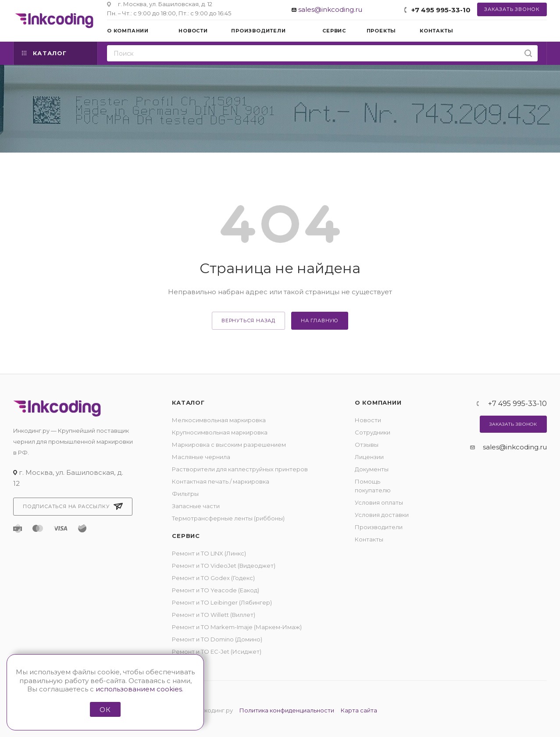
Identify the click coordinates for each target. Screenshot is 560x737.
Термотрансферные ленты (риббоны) (228, 518)
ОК (105, 710)
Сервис (186, 536)
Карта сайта (359, 710)
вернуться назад (248, 320)
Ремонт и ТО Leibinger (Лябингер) (222, 602)
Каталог (188, 402)
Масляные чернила (201, 457)
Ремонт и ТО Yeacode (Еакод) (216, 590)
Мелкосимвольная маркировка (219, 420)
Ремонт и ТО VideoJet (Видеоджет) (224, 566)
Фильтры (185, 494)
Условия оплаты (379, 502)
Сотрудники (373, 432)
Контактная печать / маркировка (221, 481)
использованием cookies (139, 689)
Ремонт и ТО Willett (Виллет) (214, 615)
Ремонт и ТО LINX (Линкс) (209, 553)
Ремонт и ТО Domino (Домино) (217, 639)
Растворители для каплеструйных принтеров (240, 469)
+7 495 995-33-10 (441, 10)
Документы (372, 469)
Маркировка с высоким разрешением (229, 445)
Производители (379, 527)
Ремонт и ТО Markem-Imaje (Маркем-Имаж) (237, 627)
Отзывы (367, 445)
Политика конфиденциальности (287, 710)
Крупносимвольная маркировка (220, 432)
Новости (368, 420)
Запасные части (196, 506)
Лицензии (369, 457)
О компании (378, 402)
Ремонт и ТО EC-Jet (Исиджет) (217, 652)
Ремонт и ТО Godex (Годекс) (213, 578)
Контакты (369, 539)
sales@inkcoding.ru (330, 9)
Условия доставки (382, 515)
